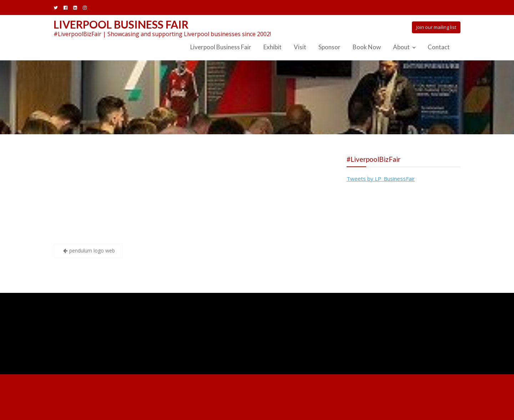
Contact (439, 47)
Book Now (367, 47)
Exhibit (273, 47)
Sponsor (329, 47)
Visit (300, 47)
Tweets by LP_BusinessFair (381, 179)
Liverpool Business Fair (121, 24)
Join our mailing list (436, 27)
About (401, 47)
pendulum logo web (92, 251)
